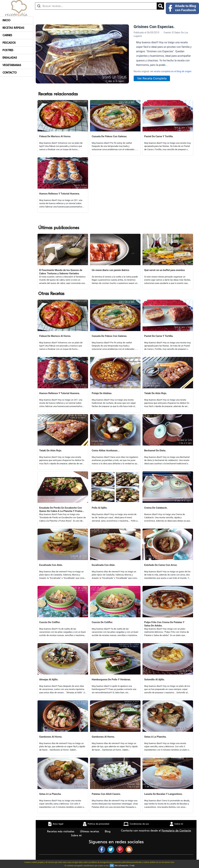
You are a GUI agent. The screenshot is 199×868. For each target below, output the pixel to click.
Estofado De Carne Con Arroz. (161, 565)
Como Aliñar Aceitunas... (106, 451)
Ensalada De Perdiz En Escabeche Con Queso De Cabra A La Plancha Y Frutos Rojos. (61, 509)
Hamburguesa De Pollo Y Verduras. (111, 679)
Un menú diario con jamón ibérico (110, 270)
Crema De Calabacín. (156, 508)
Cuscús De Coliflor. (50, 622)
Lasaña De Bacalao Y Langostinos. (163, 794)
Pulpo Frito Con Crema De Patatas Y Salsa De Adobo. (164, 624)
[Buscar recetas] (96, 6)
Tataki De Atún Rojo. (156, 393)
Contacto (10, 73)
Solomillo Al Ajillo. (154, 679)
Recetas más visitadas (61, 831)
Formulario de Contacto (176, 831)
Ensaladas (10, 58)
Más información (121, 866)
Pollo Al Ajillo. (100, 508)
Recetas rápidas (13, 28)
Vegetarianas (12, 65)
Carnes (7, 35)
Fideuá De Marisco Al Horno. (55, 136)
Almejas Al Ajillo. (49, 679)
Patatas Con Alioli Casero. (106, 794)
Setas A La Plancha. (155, 737)
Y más (132, 866)
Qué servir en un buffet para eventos (164, 270)
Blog (108, 831)
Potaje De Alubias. (102, 393)
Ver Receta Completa (152, 78)
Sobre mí (77, 835)
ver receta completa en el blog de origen (171, 71)
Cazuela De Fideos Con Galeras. (109, 136)
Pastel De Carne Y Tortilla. (159, 136)
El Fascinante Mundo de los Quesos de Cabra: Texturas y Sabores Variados (61, 272)
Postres (8, 50)
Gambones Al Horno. (51, 737)
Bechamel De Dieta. (155, 451)
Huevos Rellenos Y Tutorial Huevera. (60, 194)
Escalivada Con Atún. (51, 565)
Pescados (9, 43)
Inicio (6, 20)
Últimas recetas (90, 831)
